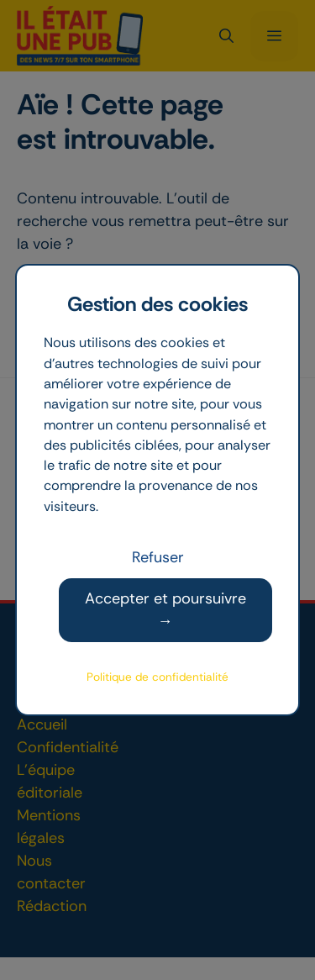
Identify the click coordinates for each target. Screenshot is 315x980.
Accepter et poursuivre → (165, 610)
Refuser (158, 557)
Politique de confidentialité (157, 677)
